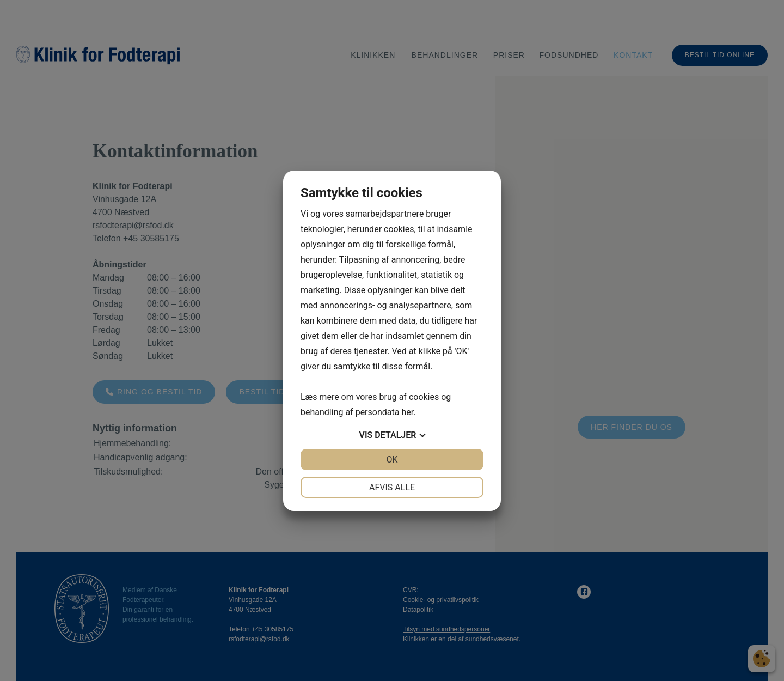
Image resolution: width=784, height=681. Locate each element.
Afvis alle (392, 487)
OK (392, 460)
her (407, 412)
